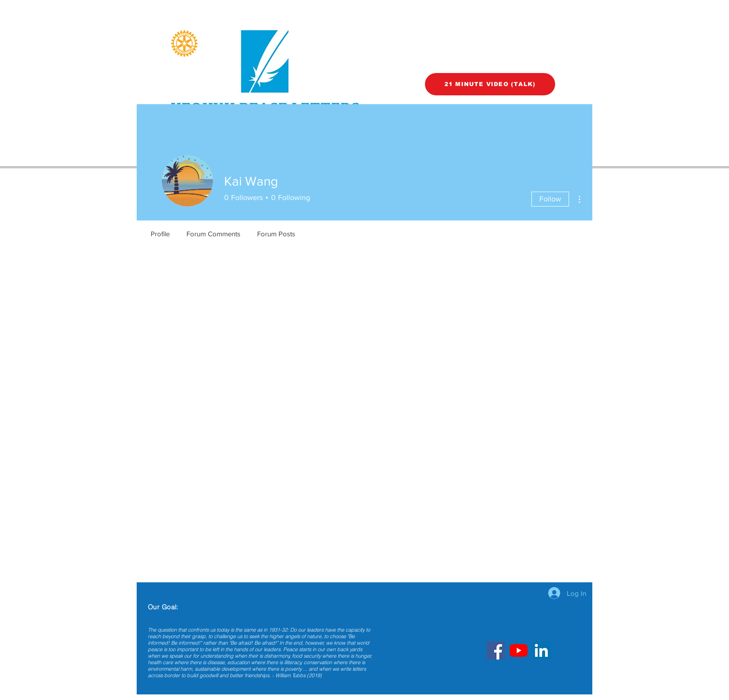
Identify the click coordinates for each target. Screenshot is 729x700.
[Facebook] (496, 650)
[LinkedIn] (541, 650)
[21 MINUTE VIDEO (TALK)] (490, 84)
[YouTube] (519, 650)
